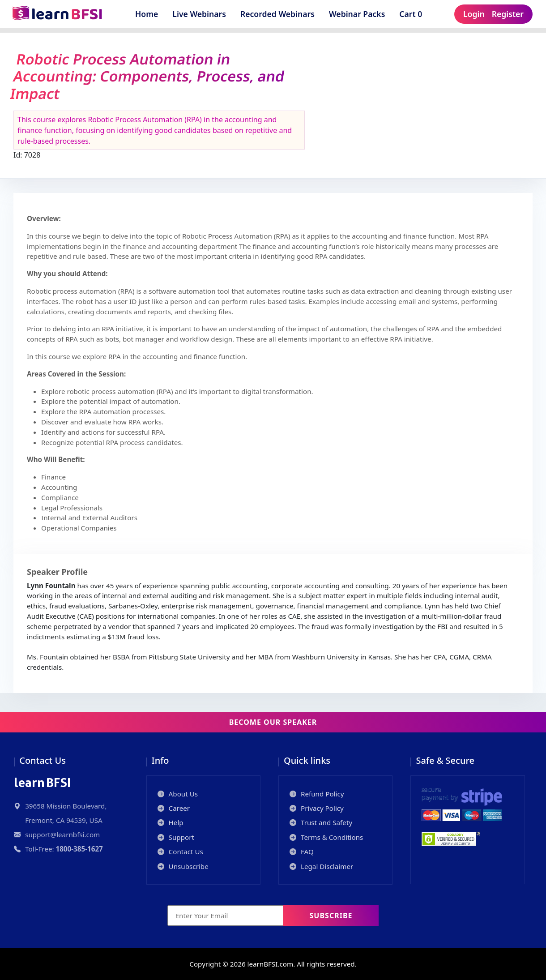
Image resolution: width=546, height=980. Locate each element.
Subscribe (331, 916)
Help (171, 822)
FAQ (302, 852)
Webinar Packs (357, 14)
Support (176, 837)
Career (174, 808)
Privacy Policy (317, 808)
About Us (178, 794)
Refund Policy (317, 794)
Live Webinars (199, 14)
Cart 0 (414, 14)
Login (474, 14)
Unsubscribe (183, 866)
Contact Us (180, 852)
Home (147, 14)
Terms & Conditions (326, 837)
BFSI (42, 783)
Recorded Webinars (277, 14)
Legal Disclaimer (321, 866)
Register (508, 14)
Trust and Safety (321, 822)
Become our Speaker (273, 722)
